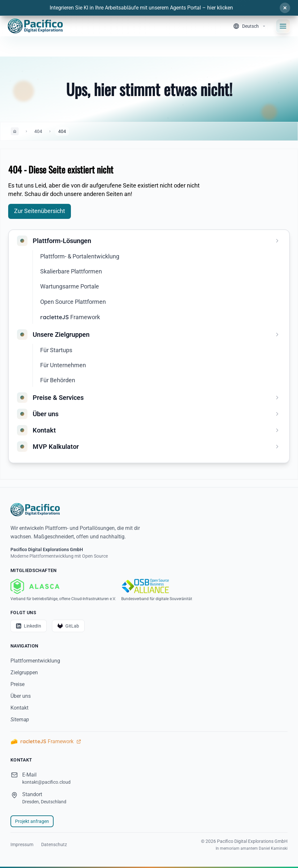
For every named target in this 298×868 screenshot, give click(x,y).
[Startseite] (149, 510)
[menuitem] (150, 241)
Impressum (22, 844)
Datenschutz (54, 844)
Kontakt (19, 708)
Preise (17, 684)
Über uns (21, 696)
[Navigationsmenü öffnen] (283, 26)
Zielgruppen (24, 672)
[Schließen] (285, 8)
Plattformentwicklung (35, 661)
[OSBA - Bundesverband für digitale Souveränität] (157, 590)
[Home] (35, 26)
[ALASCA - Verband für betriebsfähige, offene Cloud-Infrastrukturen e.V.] (63, 590)
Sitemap (20, 720)
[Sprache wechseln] (250, 26)
